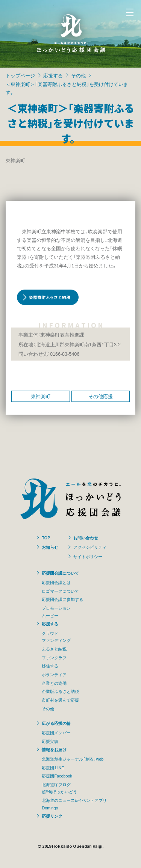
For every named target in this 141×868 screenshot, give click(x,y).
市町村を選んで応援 (60, 700)
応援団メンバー (56, 732)
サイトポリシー (88, 556)
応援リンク (52, 816)
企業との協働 (54, 683)
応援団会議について (60, 573)
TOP (46, 537)
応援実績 (50, 741)
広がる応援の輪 (56, 723)
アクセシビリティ (90, 547)
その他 (78, 75)
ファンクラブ (54, 657)
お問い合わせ (86, 537)
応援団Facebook (57, 776)
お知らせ (50, 547)
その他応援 (101, 396)
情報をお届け (54, 749)
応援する (53, 75)
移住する (50, 666)
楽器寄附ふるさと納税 (50, 297)
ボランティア (54, 674)
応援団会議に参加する (62, 599)
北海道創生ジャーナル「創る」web (73, 759)
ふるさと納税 (54, 649)
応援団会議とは (56, 582)
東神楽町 (41, 396)
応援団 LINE (53, 767)
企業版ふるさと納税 (60, 691)
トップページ (20, 75)
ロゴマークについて (60, 591)
